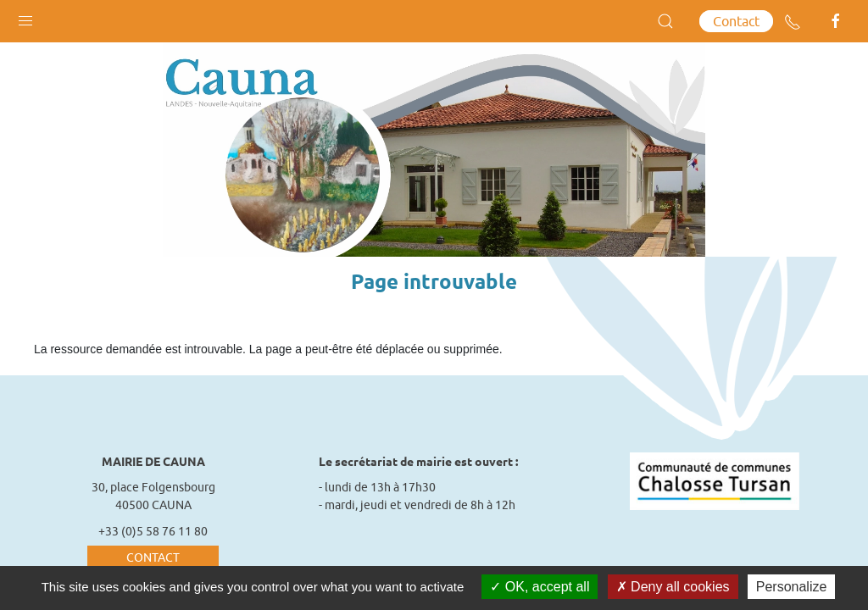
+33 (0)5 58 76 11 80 (153, 531)
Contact (736, 21)
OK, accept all (540, 587)
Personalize (792, 587)
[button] (25, 17)
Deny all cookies (673, 587)
